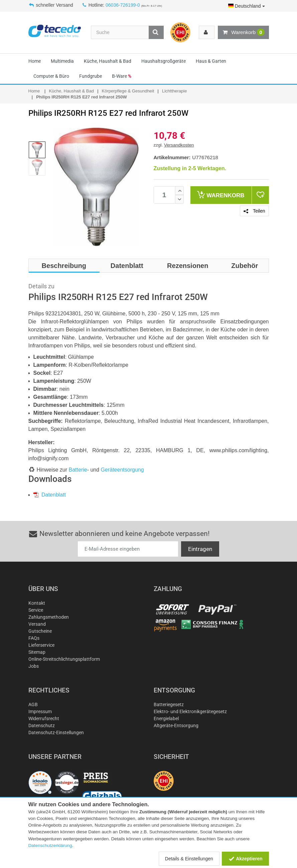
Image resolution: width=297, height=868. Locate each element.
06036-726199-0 (123, 5)
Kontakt (37, 603)
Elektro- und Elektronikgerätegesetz (190, 711)
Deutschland (247, 6)
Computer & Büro (51, 76)
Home (35, 61)
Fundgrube (91, 76)
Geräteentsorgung (122, 470)
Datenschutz (42, 726)
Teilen (254, 211)
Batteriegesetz (169, 704)
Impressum (40, 711)
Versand (37, 624)
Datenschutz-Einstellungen (56, 733)
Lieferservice (41, 645)
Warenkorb (243, 32)
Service (36, 610)
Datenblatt (50, 495)
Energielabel (166, 718)
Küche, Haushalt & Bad (108, 61)
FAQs (34, 638)
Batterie (78, 470)
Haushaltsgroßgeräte (164, 61)
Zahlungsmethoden (49, 617)
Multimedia (62, 61)
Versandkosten (179, 145)
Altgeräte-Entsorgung (176, 726)
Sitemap (37, 652)
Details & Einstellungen (189, 859)
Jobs (34, 666)
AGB (33, 704)
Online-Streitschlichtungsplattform (64, 659)
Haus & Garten (211, 61)
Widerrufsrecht (44, 718)
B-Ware (122, 76)
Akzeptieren (245, 859)
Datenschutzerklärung (50, 845)
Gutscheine (40, 631)
